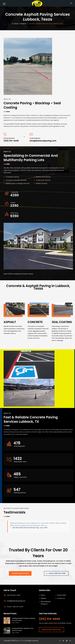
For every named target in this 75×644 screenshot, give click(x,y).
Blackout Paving (21, 641)
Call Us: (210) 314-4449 (56, 573)
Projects (43, 598)
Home (15, 24)
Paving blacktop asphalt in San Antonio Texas (23, 629)
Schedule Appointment (20, 573)
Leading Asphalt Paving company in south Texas (24, 619)
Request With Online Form (51, 630)
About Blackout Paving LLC (46, 603)
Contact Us (61, 598)
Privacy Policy (62, 595)
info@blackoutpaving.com (16, 601)
